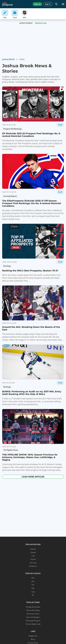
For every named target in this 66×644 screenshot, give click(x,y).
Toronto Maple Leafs (33, 624)
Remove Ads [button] (41, 23)
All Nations (33, 566)
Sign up (37, 4)
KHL (33, 581)
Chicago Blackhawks (33, 607)
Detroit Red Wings (33, 610)
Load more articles (33, 477)
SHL (33, 585)
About (33, 639)
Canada (33, 552)
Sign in (48, 4)
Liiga (33, 592)
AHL (33, 588)
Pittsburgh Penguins (33, 621)
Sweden (33, 549)
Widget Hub (33, 636)
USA (33, 556)
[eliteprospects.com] (7, 4)
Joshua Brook (8, 59)
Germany (33, 563)
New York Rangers (33, 617)
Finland (33, 559)
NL (33, 595)
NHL (33, 578)
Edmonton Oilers (33, 614)
